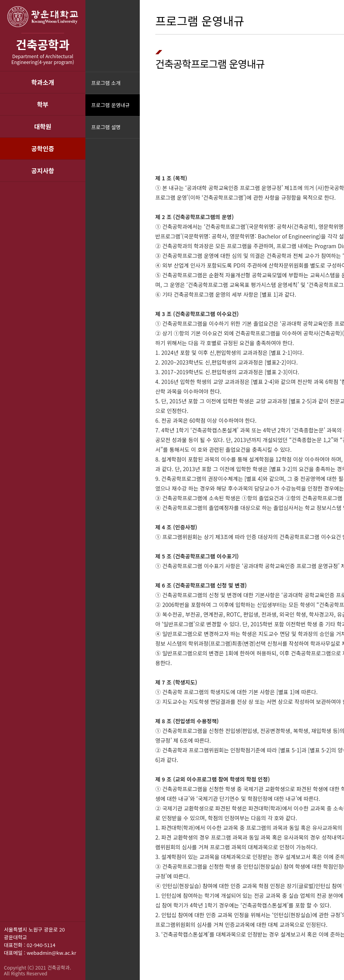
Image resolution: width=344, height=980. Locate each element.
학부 (43, 104)
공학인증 (43, 149)
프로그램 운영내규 (110, 105)
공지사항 (43, 171)
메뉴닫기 (133, 132)
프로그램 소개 (106, 83)
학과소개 (43, 82)
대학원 (43, 126)
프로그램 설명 (106, 127)
